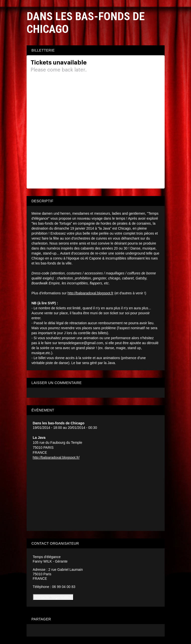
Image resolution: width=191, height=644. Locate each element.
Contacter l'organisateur (53, 597)
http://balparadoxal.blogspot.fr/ (56, 457)
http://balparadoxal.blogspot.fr (91, 293)
